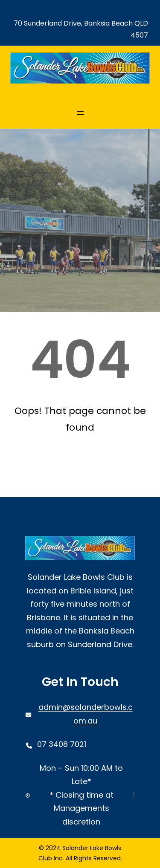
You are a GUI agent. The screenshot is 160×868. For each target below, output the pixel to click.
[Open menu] (80, 113)
